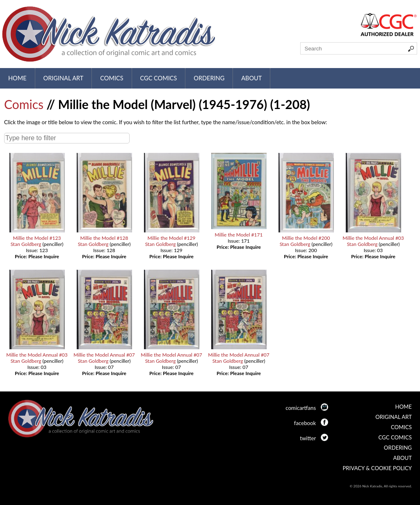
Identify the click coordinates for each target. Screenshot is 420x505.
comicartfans (301, 408)
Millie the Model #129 (172, 238)
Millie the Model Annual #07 (104, 355)
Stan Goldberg (26, 244)
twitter (308, 438)
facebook (305, 423)
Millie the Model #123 (37, 238)
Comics (112, 78)
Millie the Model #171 (239, 235)
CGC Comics (159, 78)
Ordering (209, 78)
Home (17, 78)
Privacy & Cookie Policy (377, 468)
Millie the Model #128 (104, 238)
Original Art (64, 78)
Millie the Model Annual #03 (373, 238)
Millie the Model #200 (306, 238)
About (251, 78)
